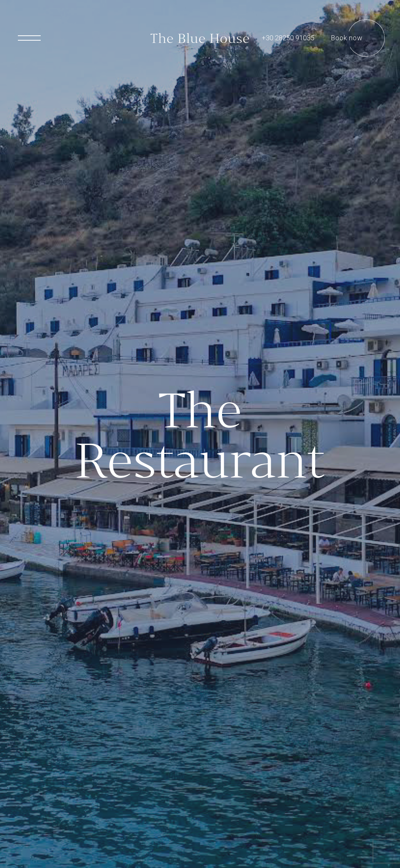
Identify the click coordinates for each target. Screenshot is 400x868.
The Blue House (200, 38)
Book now (347, 38)
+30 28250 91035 (288, 38)
